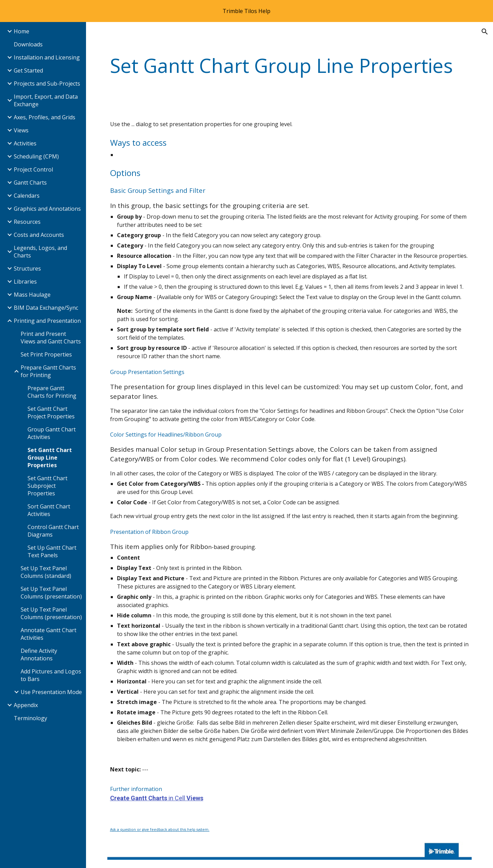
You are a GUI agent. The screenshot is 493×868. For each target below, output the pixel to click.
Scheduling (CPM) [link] (36, 156)
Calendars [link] (27, 196)
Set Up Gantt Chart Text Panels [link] (52, 551)
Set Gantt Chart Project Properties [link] (51, 413)
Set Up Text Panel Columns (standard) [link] (46, 572)
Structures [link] (27, 268)
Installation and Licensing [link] (47, 57)
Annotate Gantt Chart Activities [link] (49, 634)
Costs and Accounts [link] (39, 235)
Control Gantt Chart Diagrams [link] (53, 531)
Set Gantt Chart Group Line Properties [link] (50, 458)
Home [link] (22, 31)
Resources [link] (27, 222)
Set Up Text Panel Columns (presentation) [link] (51, 593)
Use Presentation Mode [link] (51, 692)
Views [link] (21, 130)
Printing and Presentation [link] (47, 321)
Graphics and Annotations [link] (47, 209)
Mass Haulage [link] (32, 295)
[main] (290, 65)
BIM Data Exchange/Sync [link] (46, 308)
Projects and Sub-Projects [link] (47, 84)
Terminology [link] (30, 718)
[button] (485, 32)
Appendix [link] (26, 705)
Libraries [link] (25, 282)
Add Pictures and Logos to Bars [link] (51, 675)
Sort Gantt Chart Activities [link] (49, 510)
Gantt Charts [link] (30, 183)
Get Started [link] (28, 70)
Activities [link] (25, 143)
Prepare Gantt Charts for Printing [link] (48, 371)
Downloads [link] (28, 44)
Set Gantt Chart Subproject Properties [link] (47, 486)
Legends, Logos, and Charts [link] (40, 252)
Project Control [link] (33, 169)
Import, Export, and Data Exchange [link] (46, 100)
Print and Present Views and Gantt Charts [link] (51, 338)
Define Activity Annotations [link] (39, 655)
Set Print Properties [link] (46, 354)
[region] (246, 11)
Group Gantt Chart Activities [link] (52, 433)
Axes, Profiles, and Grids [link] (45, 117)
